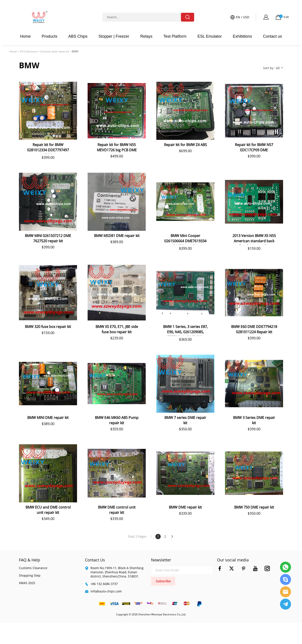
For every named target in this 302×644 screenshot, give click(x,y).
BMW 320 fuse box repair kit (48, 327)
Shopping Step (30, 575)
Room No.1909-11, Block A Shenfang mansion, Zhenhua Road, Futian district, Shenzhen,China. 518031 (117, 572)
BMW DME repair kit (185, 507)
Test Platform (175, 36)
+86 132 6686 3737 (104, 584)
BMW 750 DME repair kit (254, 507)
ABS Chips (78, 36)
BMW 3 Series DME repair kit (254, 420)
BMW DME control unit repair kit (117, 510)
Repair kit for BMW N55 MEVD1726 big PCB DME (117, 147)
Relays (146, 36)
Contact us (273, 36)
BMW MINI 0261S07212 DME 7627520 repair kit (48, 238)
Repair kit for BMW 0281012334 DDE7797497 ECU (48, 148)
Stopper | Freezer (114, 36)
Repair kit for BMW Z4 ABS (185, 145)
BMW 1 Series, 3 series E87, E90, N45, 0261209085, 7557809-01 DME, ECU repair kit (185, 330)
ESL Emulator (210, 36)
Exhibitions (242, 36)
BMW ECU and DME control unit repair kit (48, 510)
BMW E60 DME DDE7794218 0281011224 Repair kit (254, 329)
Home (25, 36)
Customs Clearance (33, 568)
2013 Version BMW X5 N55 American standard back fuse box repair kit (254, 239)
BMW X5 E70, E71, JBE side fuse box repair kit (117, 329)
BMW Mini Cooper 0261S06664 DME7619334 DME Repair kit (185, 239)
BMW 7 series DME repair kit (185, 420)
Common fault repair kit (54, 51)
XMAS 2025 (27, 583)
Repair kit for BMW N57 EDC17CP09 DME (254, 147)
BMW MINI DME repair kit (48, 418)
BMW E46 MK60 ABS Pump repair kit (117, 420)
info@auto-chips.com (106, 591)
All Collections (28, 51)
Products (49, 36)
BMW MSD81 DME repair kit (117, 236)
